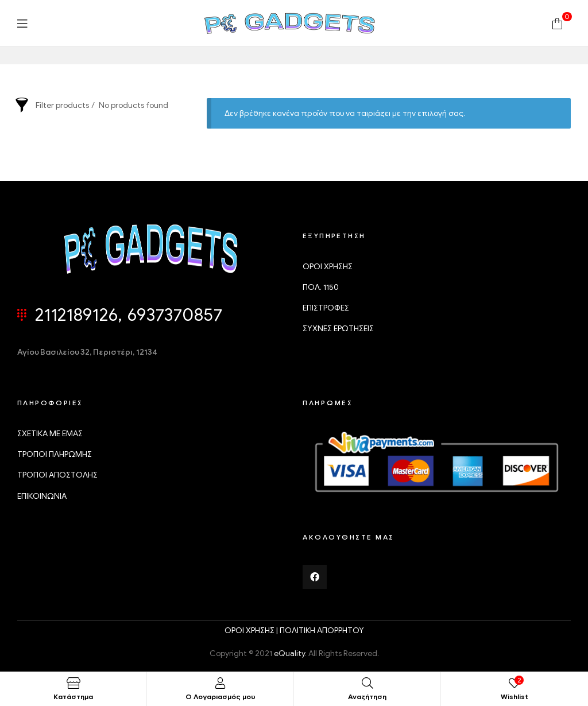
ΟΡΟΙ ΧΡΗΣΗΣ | (252, 631)
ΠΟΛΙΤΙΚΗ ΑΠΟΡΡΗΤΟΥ (322, 631)
